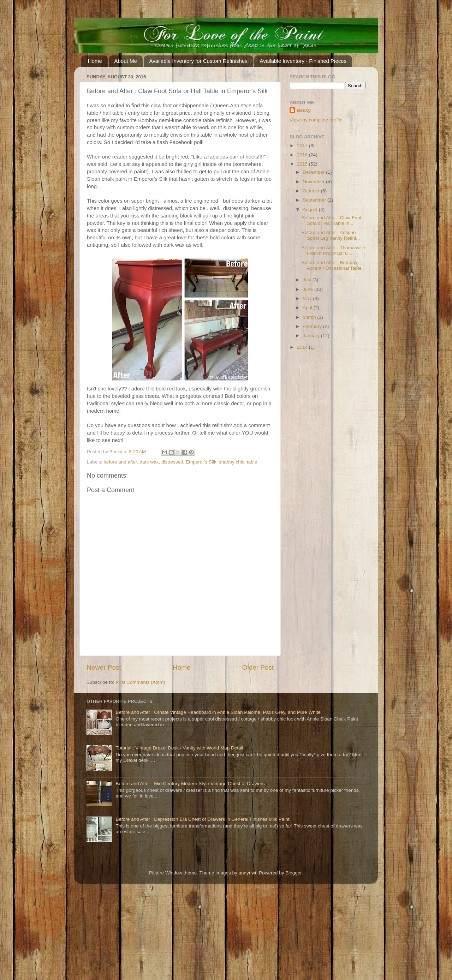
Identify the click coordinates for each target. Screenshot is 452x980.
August (311, 210)
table (252, 462)
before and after (120, 462)
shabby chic (231, 462)
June (308, 289)
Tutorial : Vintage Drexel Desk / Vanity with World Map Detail (179, 748)
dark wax (149, 462)
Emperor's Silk (201, 462)
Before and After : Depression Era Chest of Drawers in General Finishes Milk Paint (202, 819)
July (308, 280)
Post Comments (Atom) (141, 682)
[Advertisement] (53, 934)
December (314, 172)
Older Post (258, 667)
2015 (303, 164)
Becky (304, 110)
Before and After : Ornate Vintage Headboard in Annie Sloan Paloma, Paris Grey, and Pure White (218, 712)
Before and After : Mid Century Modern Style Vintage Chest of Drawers (190, 784)
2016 (303, 155)
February (313, 326)
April (308, 308)
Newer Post (104, 667)
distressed (172, 462)
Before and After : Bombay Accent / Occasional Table (332, 265)
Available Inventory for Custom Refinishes (198, 61)
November (314, 182)
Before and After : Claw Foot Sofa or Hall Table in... (332, 220)
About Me (126, 61)
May (308, 298)
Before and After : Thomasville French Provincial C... (334, 250)
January (312, 336)
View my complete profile (316, 120)
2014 (303, 347)
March (310, 317)
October (312, 191)
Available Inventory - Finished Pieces (303, 61)
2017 (303, 146)
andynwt (247, 873)
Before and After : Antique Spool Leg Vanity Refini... (331, 235)
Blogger (293, 873)
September (315, 200)
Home (95, 61)
